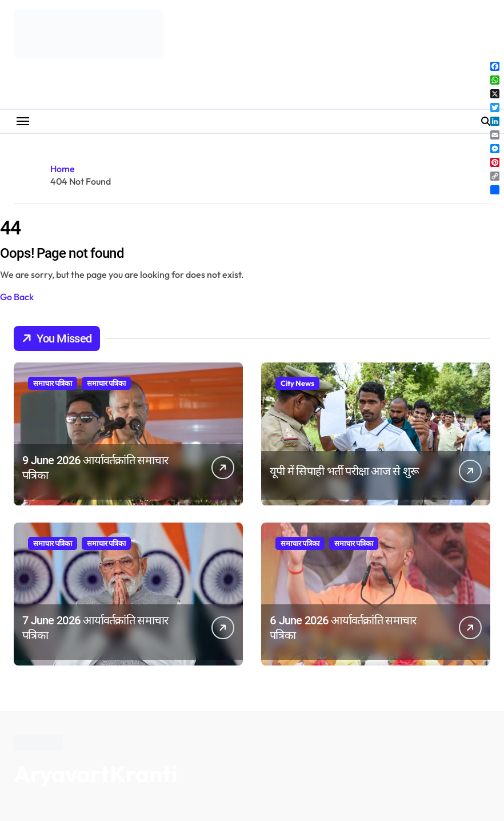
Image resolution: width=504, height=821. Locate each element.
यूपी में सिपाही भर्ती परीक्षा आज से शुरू (344, 471)
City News (297, 383)
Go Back (17, 297)
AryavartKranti (95, 774)
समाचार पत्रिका (53, 383)
